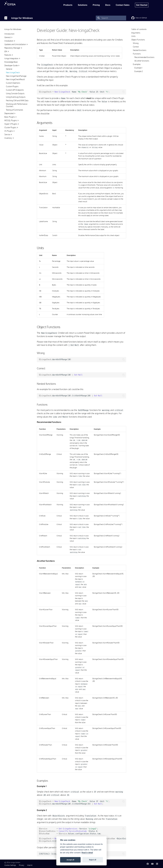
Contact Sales (123, 5)
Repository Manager (14, 48)
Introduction (9, 34)
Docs (108, 5)
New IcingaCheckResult (15, 79)
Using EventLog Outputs (16, 97)
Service (9, 135)
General (9, 37)
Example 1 (138, 68)
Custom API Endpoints (15, 90)
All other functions (142, 61)
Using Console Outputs (15, 93)
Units (133, 36)
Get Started (142, 5)
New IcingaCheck (13, 72)
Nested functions (140, 50)
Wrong (136, 43)
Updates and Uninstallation (16, 44)
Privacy (22, 865)
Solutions (83, 5)
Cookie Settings (10, 865)
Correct (136, 47)
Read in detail (87, 853)
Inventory (9, 138)
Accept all (70, 860)
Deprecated (10, 113)
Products (68, 5)
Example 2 (139, 71)
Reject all (93, 860)
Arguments (136, 33)
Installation (10, 41)
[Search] (111, 18)
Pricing (96, 5)
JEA (7, 51)
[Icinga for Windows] (6, 18)
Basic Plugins (11, 117)
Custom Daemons (13, 83)
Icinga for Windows (13, 29)
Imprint (30, 865)
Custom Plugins (12, 86)
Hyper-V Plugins (12, 124)
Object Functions (138, 40)
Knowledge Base (11, 62)
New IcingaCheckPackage (16, 76)
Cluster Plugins (12, 127)
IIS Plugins (10, 131)
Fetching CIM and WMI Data (17, 100)
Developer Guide (12, 66)
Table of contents (139, 29)
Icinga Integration (13, 58)
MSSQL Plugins (12, 120)
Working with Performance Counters (17, 105)
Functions (137, 54)
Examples (137, 64)
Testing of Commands (14, 110)
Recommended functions (144, 57)
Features (9, 55)
